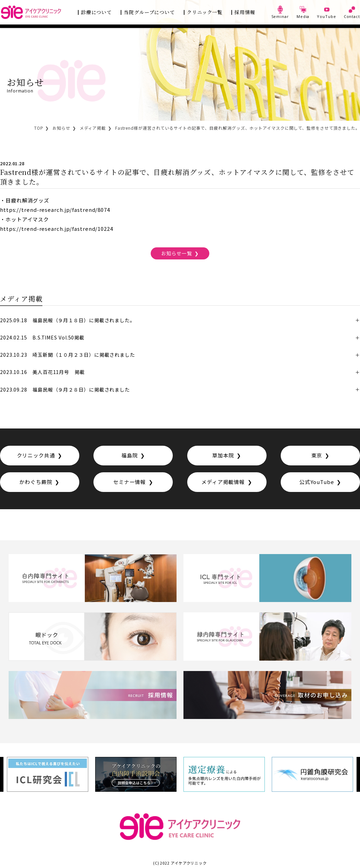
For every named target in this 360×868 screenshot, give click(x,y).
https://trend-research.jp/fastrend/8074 (55, 210)
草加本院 (223, 455)
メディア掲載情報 (223, 481)
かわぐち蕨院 (36, 481)
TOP (39, 128)
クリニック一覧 (205, 12)
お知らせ (61, 128)
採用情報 (245, 12)
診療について (96, 12)
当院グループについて (149, 12)
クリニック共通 (36, 455)
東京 (317, 455)
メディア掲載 (93, 128)
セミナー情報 (129, 481)
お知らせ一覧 (176, 253)
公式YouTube (317, 481)
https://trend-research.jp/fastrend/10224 (57, 228)
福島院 (130, 455)
